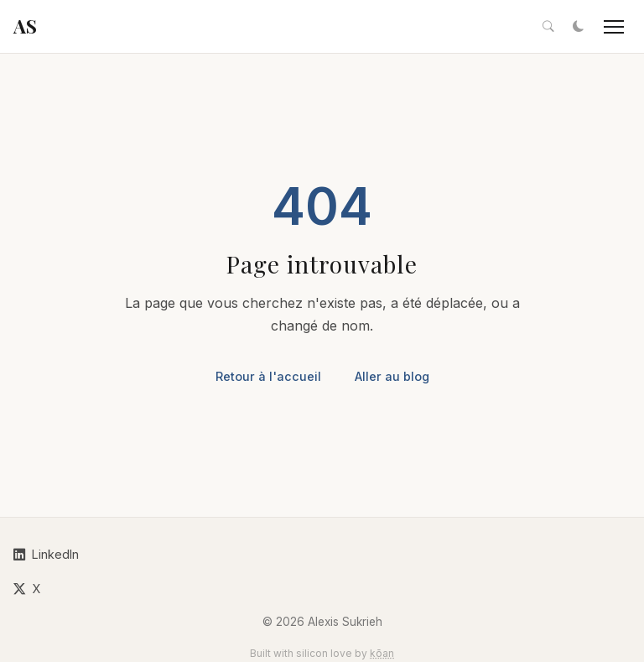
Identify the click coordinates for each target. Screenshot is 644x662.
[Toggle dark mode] (579, 27)
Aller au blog (392, 376)
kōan (382, 653)
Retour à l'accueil (268, 376)
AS (25, 26)
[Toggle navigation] (614, 27)
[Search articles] (548, 27)
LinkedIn (46, 555)
